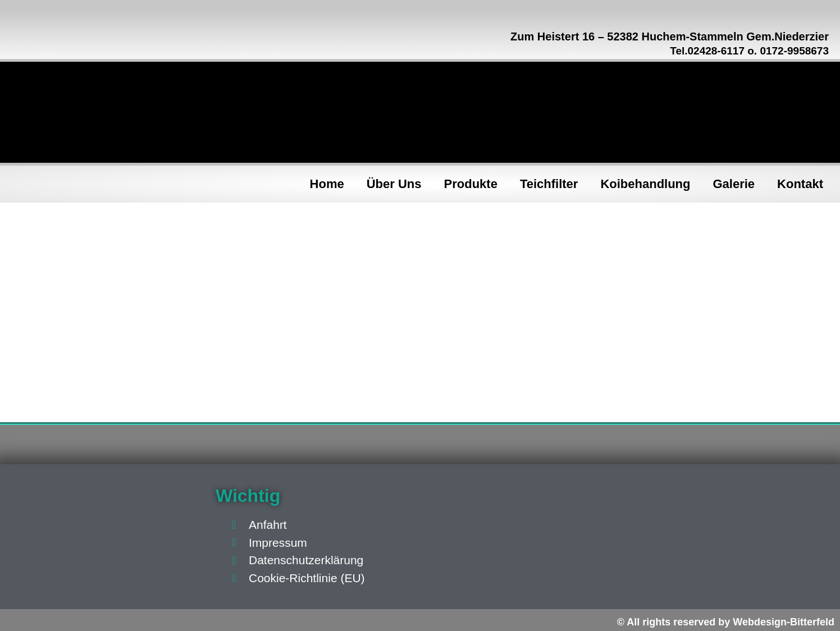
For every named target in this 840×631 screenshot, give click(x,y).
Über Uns (394, 184)
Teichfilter (549, 184)
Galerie (734, 184)
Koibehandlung (645, 184)
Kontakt (800, 184)
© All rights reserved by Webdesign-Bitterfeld (726, 622)
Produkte (471, 184)
